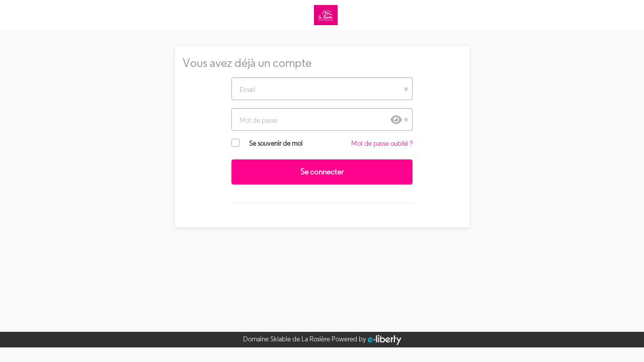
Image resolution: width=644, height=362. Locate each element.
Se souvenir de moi (276, 143)
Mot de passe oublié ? (382, 143)
